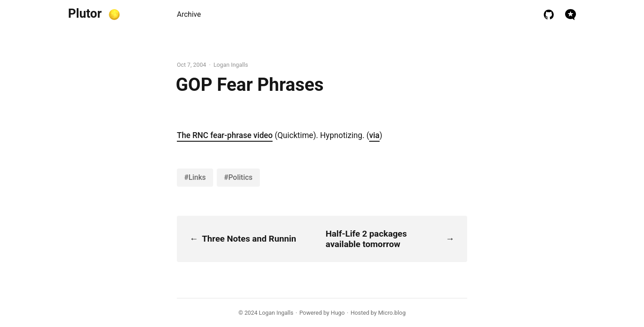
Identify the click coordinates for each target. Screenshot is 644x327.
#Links (195, 177)
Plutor (85, 14)
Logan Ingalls (276, 313)
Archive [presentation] (189, 14)
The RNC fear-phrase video (225, 135)
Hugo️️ (338, 313)
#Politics (238, 177)
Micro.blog (392, 313)
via (374, 135)
